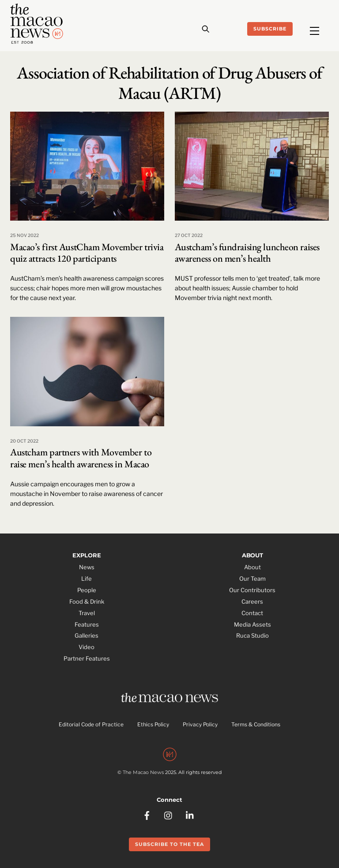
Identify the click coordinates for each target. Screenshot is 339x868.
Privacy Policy (200, 724)
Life (87, 579)
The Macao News (143, 772)
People (87, 590)
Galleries (87, 635)
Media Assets (252, 624)
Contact (252, 613)
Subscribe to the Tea (169, 844)
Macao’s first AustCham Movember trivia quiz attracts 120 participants (87, 253)
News (87, 567)
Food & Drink (87, 601)
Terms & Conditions (256, 724)
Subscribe (270, 29)
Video (87, 647)
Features (87, 624)
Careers (252, 601)
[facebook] (147, 815)
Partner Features (87, 658)
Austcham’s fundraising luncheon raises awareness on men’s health (247, 253)
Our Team (252, 579)
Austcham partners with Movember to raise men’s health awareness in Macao (81, 458)
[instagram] (169, 815)
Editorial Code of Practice (91, 724)
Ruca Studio (252, 635)
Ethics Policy (153, 724)
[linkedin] (190, 815)
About (252, 567)
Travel (87, 613)
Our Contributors (252, 590)
